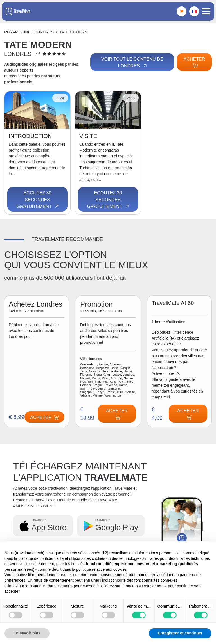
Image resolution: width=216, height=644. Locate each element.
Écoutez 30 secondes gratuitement (38, 200)
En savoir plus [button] (27, 633)
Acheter (194, 62)
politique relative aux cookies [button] (101, 569)
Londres (44, 32)
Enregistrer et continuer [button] (180, 633)
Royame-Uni (17, 32)
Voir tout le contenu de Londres (132, 63)
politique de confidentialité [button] (41, 558)
